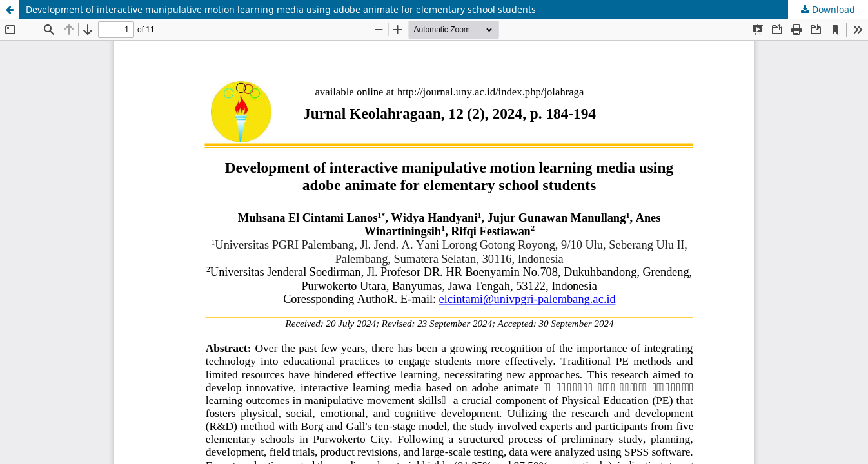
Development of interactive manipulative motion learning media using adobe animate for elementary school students (281, 9)
